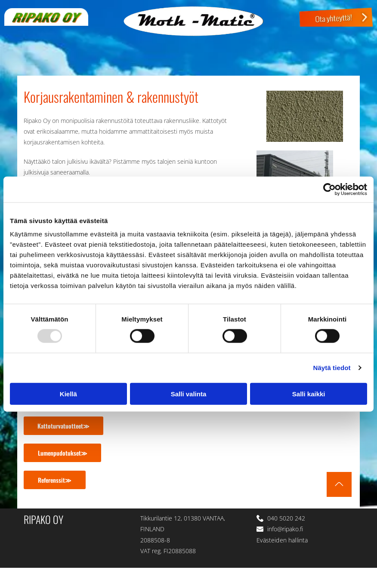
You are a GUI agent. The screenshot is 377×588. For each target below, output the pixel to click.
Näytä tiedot (332, 368)
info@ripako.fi (285, 529)
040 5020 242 (286, 518)
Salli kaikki (309, 394)
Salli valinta (189, 394)
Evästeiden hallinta (282, 540)
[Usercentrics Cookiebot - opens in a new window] (329, 190)
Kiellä (68, 394)
